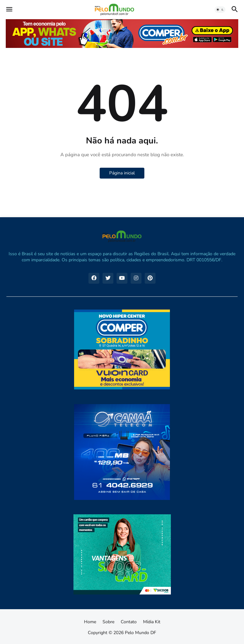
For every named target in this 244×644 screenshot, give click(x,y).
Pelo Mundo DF (141, 633)
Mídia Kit (152, 622)
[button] (9, 10)
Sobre (108, 622)
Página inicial (122, 173)
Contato (129, 622)
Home (90, 622)
